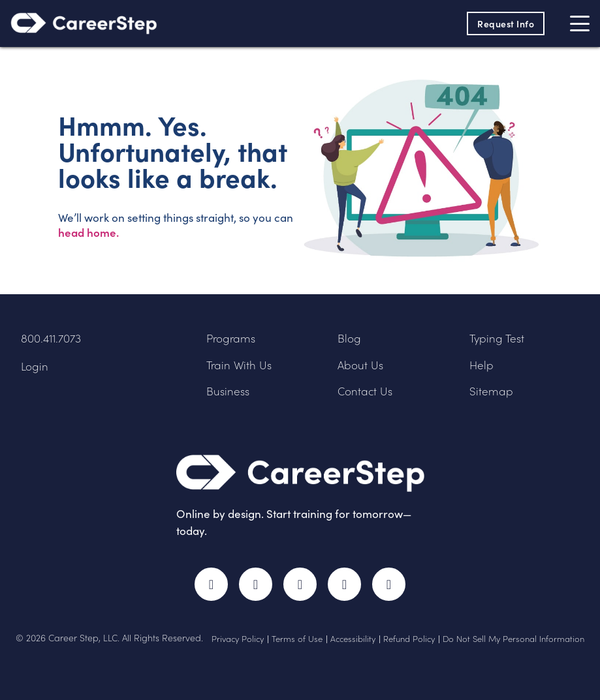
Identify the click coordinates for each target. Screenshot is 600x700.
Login (35, 366)
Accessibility (353, 639)
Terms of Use (297, 639)
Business (228, 391)
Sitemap (491, 391)
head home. (88, 232)
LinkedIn (344, 584)
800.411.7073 (51, 338)
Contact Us (365, 391)
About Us (360, 365)
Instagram (300, 584)
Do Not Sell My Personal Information (513, 639)
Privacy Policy (238, 639)
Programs (231, 338)
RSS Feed (392, 590)
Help (482, 365)
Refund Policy (409, 639)
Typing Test (497, 338)
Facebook (211, 584)
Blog (349, 338)
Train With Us (239, 365)
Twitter (256, 584)
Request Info (506, 23)
